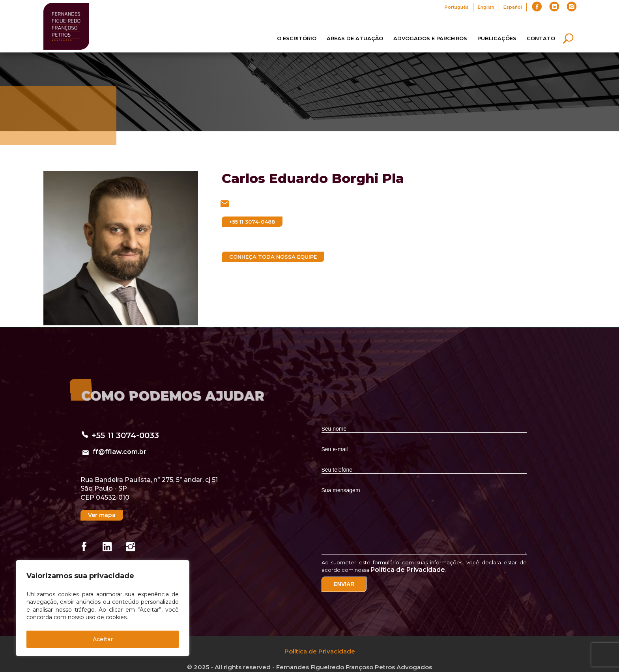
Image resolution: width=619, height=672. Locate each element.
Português (457, 7)
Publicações (497, 38)
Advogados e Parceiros (430, 38)
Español (513, 7)
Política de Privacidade (408, 570)
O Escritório (297, 38)
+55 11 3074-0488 (252, 222)
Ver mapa (102, 515)
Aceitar (103, 639)
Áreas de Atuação (355, 38)
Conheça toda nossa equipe (273, 257)
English (486, 7)
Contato (541, 38)
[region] (103, 608)
